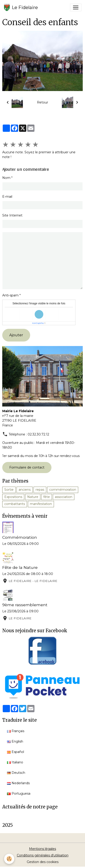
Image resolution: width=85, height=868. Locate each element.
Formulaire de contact (27, 467)
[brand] (21, 7)
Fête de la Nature (20, 567)
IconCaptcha (38, 323)
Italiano (15, 762)
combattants (15, 504)
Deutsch (16, 773)
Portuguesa (19, 793)
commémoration (63, 490)
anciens (25, 490)
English (15, 741)
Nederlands (18, 783)
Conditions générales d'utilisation (43, 855)
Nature (33, 497)
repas (40, 490)
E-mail (7, 197)
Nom (6, 178)
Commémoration (20, 537)
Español (16, 752)
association (64, 497)
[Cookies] (9, 859)
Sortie (9, 490)
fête (47, 497)
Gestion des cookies (43, 862)
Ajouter (16, 335)
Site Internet (12, 215)
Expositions (13, 497)
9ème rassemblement (25, 605)
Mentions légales (42, 849)
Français (16, 731)
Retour (42, 102)
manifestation (41, 504)
